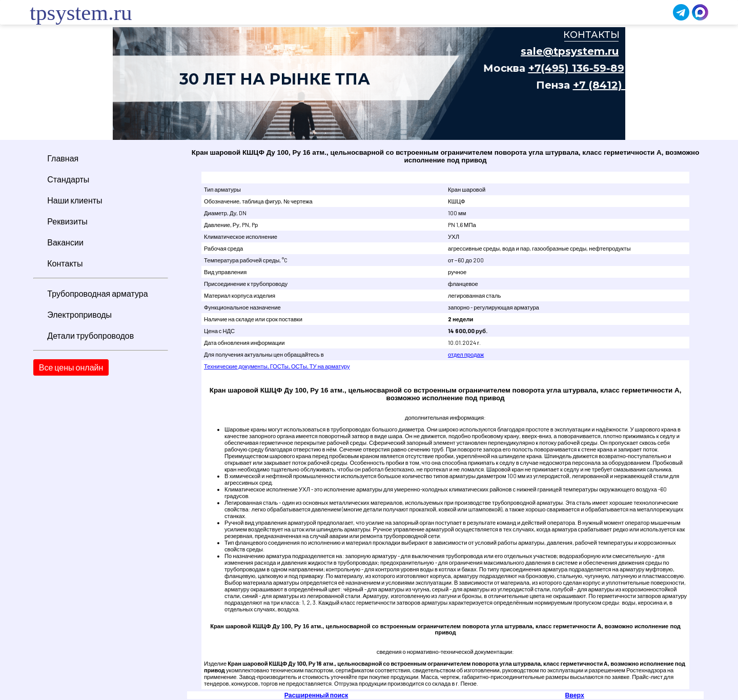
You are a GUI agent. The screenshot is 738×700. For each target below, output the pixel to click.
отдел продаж (466, 354)
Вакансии (65, 242)
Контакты (65, 263)
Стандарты (68, 179)
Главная (63, 158)
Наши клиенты (75, 200)
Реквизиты (67, 221)
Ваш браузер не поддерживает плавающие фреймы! (369, 84)
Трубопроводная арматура (97, 293)
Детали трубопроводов (90, 335)
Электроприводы (79, 314)
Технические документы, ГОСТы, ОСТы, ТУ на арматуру (277, 366)
